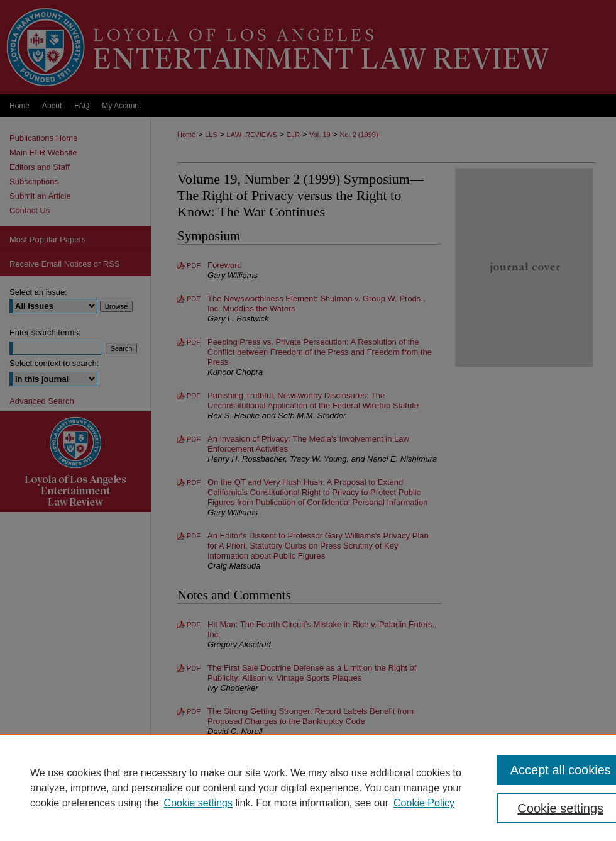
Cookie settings (198, 803)
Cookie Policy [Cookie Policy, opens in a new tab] (424, 803)
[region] (308, 788)
